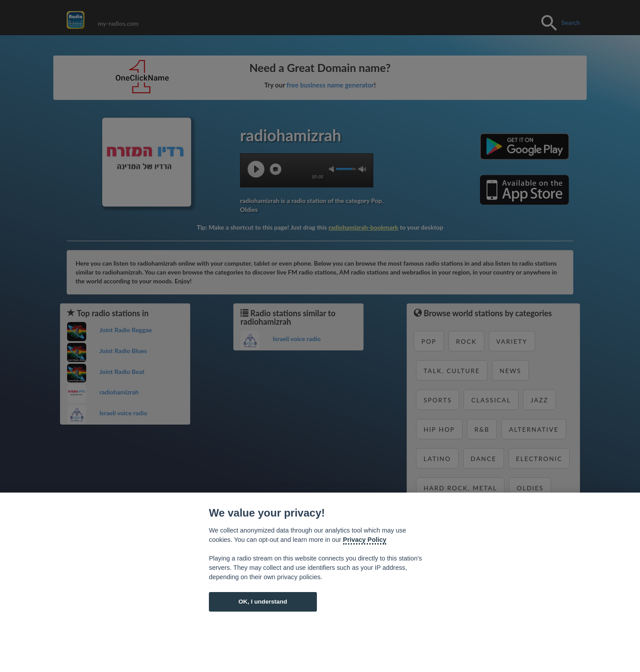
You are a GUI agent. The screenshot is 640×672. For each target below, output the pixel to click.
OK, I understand (263, 602)
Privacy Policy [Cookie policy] (365, 540)
